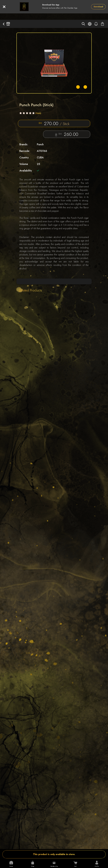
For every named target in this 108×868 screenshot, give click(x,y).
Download (98, 7)
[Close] (4, 7)
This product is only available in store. (54, 854)
